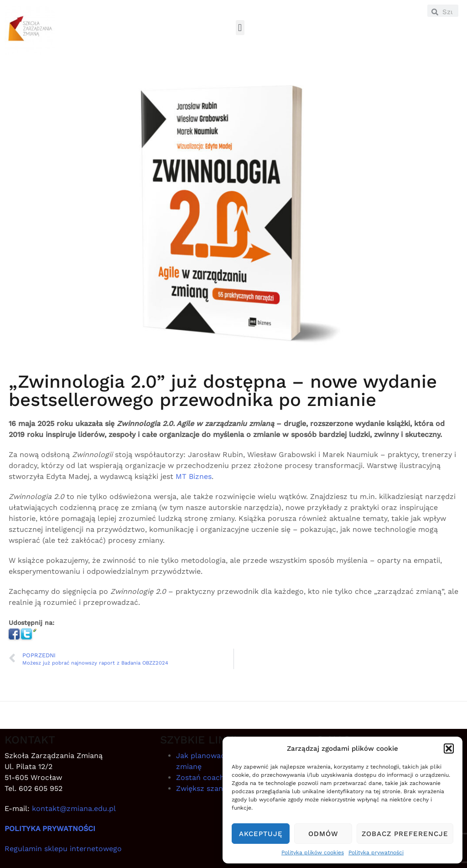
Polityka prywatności (376, 852)
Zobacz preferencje (405, 834)
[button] (449, 748)
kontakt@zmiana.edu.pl (74, 808)
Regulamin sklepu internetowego (63, 849)
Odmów (323, 834)
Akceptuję (261, 834)
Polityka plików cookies (313, 852)
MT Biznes (194, 476)
